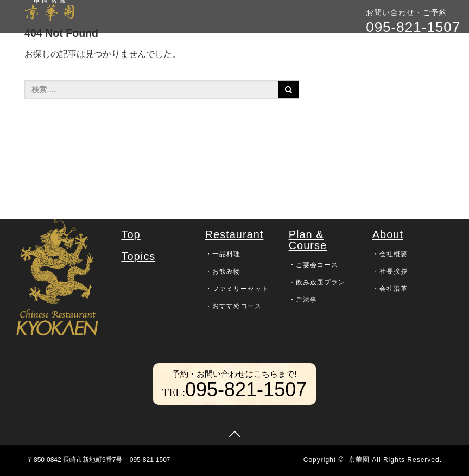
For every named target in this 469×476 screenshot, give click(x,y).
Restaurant (234, 234)
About (388, 234)
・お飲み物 (223, 271)
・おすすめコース (233, 306)
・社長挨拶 (390, 271)
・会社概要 (390, 254)
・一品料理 (223, 254)
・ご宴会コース (313, 265)
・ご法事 (303, 300)
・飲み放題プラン (317, 282)
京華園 (359, 460)
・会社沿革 (390, 289)
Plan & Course (308, 240)
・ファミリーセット (237, 289)
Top (131, 234)
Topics (138, 256)
